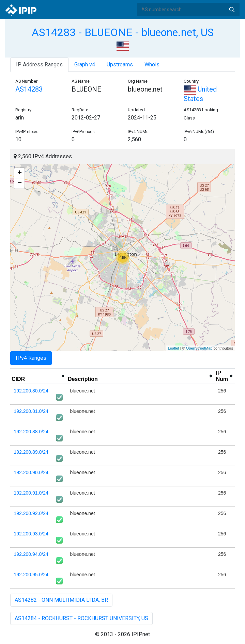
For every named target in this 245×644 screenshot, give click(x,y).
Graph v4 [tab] (85, 65)
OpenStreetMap (199, 348)
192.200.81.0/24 (31, 411)
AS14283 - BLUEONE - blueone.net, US (123, 32)
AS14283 (29, 89)
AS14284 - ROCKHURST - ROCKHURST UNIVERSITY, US (81, 618)
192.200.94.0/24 (31, 554)
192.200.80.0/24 (31, 391)
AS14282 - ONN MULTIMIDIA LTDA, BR (61, 600)
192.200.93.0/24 (31, 534)
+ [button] (20, 173)
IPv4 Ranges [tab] (31, 358)
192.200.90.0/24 (31, 472)
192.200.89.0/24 (31, 452)
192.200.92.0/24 (31, 513)
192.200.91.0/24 (31, 493)
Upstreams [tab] (120, 65)
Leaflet (174, 348)
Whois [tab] (152, 65)
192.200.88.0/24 (31, 432)
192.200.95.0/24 (31, 575)
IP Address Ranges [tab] (39, 65)
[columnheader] (38, 376)
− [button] (20, 183)
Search (232, 10)
